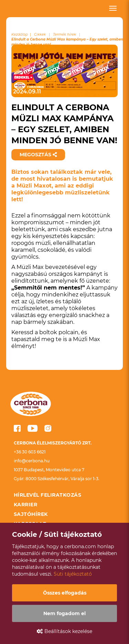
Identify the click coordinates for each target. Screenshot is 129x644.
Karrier (25, 505)
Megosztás (38, 155)
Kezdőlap (20, 35)
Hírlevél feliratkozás (47, 495)
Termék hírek (64, 35)
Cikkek (40, 35)
